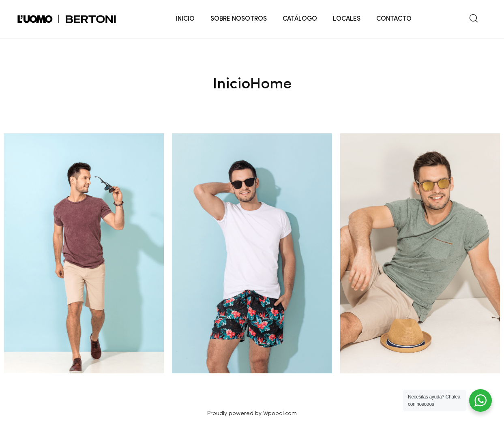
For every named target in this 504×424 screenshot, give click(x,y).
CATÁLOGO (300, 19)
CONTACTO (394, 19)
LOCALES (347, 19)
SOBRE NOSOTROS (239, 19)
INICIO (185, 19)
